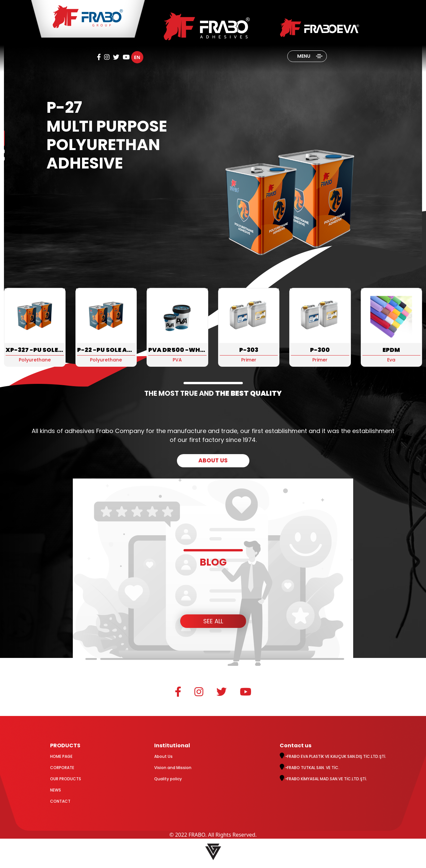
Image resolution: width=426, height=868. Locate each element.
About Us (163, 756)
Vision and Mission (173, 768)
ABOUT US (213, 460)
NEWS (56, 790)
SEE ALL (213, 621)
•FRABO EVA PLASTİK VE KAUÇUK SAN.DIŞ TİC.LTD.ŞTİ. (333, 756)
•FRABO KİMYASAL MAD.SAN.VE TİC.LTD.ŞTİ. (323, 779)
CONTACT (60, 801)
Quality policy (168, 779)
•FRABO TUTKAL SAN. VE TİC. (310, 768)
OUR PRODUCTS (66, 779)
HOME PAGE (61, 756)
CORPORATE (62, 768)
